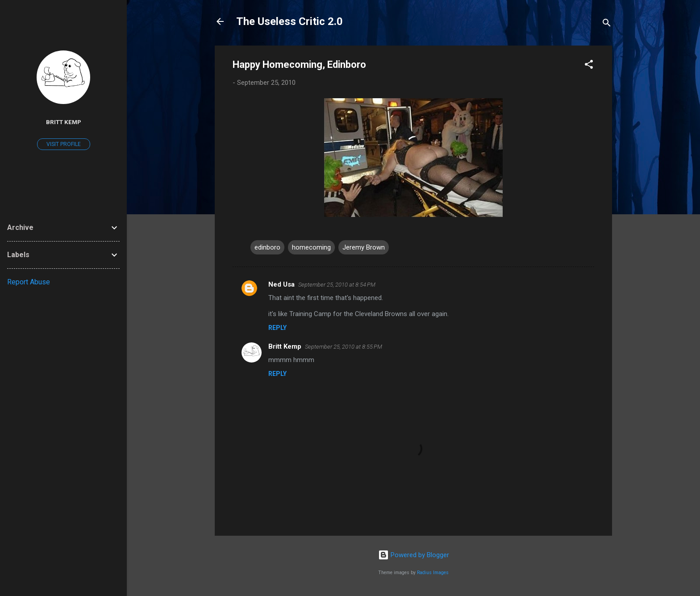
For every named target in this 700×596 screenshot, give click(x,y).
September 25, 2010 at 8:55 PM (344, 347)
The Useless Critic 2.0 (290, 21)
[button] (589, 66)
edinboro (267, 247)
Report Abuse (29, 282)
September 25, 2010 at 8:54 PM (337, 285)
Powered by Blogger (414, 555)
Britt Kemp (285, 346)
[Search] (607, 24)
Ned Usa (281, 284)
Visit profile (64, 144)
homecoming (311, 247)
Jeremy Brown (364, 247)
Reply (277, 328)
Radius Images (433, 573)
